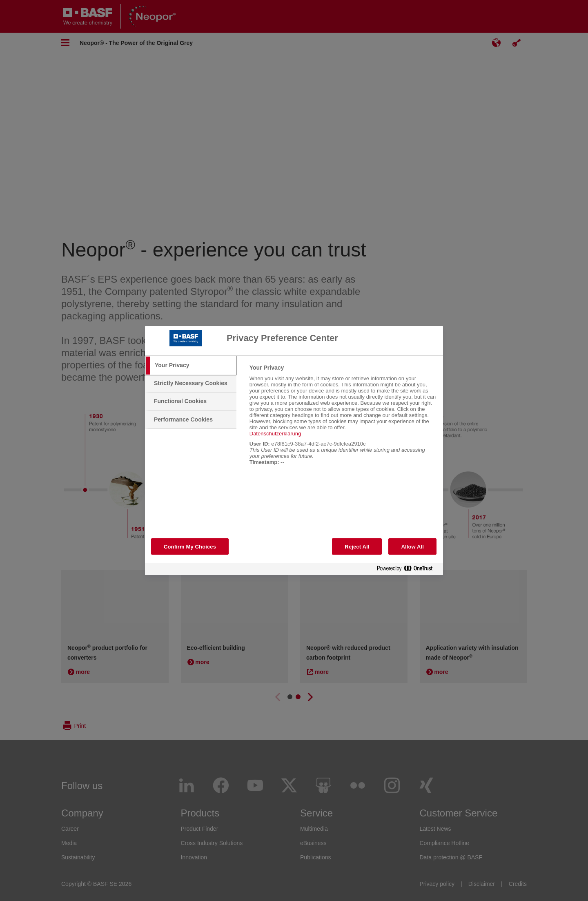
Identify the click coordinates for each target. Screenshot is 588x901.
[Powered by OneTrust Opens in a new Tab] (408, 570)
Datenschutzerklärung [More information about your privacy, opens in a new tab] (275, 434)
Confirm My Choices (190, 547)
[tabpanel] (343, 419)
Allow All (412, 547)
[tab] (191, 366)
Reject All (357, 547)
